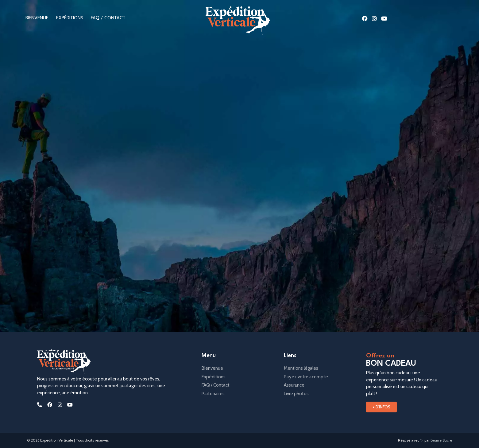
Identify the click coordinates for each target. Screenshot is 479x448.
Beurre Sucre (441, 440)
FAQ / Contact (108, 18)
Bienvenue (37, 18)
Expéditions (70, 18)
